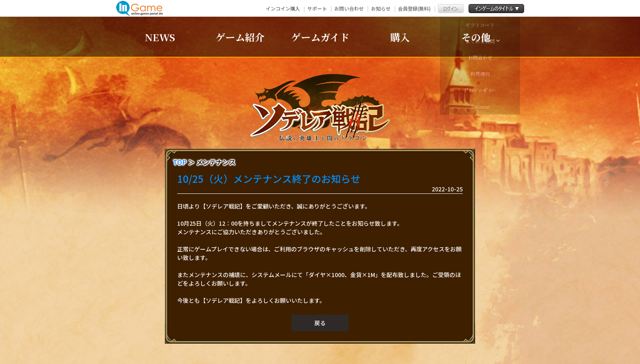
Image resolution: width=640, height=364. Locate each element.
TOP (180, 162)
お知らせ (381, 8)
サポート (317, 8)
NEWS (160, 37)
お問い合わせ (349, 8)
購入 (400, 37)
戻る (320, 323)
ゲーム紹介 (240, 37)
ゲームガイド (320, 37)
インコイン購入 (283, 8)
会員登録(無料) (414, 8)
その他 (476, 37)
